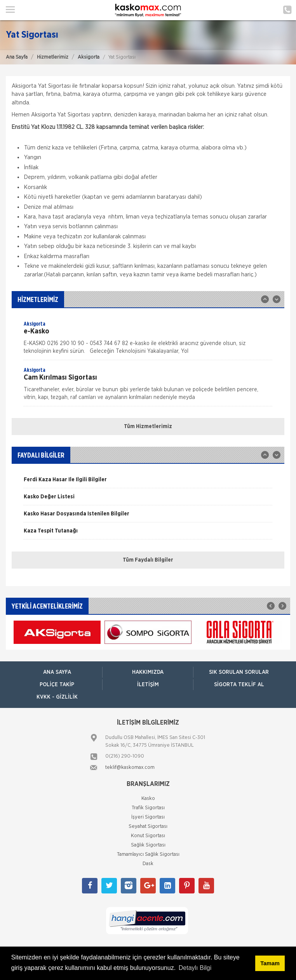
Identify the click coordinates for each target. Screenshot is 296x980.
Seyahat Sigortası (148, 826)
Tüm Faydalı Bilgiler (148, 560)
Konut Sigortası (148, 836)
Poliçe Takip (57, 685)
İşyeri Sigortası (148, 817)
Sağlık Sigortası (148, 845)
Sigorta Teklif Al (239, 685)
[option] (148, 340)
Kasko (148, 799)
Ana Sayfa (17, 57)
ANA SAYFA (57, 672)
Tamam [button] (270, 963)
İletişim (148, 685)
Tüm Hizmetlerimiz (148, 427)
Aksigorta (89, 57)
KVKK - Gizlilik (57, 697)
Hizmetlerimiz (53, 57)
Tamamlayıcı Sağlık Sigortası (148, 854)
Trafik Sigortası (148, 808)
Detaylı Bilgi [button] (195, 968)
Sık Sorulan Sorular (239, 672)
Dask (148, 864)
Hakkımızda (148, 672)
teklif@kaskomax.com (130, 768)
